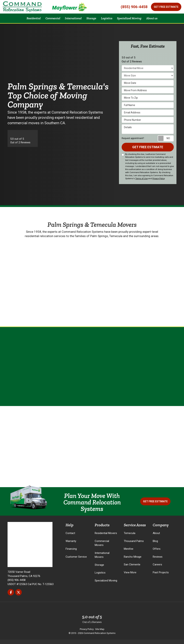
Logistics (100, 577)
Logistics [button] (108, 20)
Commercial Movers (102, 547)
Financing (71, 553)
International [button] (72, 20)
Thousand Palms (134, 545)
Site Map (100, 633)
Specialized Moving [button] (132, 20)
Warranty (71, 545)
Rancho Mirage (133, 561)
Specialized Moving (106, 585)
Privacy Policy (158, 183)
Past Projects (161, 577)
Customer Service (76, 561)
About (156, 538)
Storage (99, 569)
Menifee (129, 553)
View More (130, 577)
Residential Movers (106, 538)
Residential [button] (28, 20)
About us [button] (157, 20)
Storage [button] (91, 20)
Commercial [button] (49, 20)
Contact (70, 538)
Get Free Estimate (166, 7)
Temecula (130, 538)
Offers (157, 553)
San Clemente (132, 569)
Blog (155, 545)
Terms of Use (142, 183)
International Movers (102, 559)
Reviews (158, 561)
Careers (157, 569)
